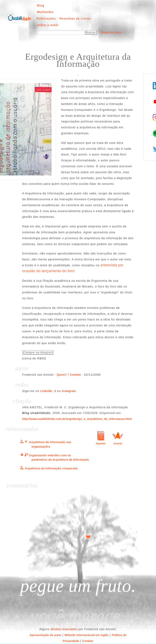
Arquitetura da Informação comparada (51, 468)
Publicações (46, 19)
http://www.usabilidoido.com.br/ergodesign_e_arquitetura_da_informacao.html (77, 419)
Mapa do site (111, 32)
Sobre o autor (48, 25)
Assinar (118, 444)
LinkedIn (46, 391)
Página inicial (20, 17)
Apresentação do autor (45, 635)
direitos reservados (64, 629)
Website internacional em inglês (87, 635)
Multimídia (45, 12)
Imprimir (101, 444)
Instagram (69, 391)
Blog (41, 6)
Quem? (62, 375)
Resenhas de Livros (75, 19)
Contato (75, 375)
